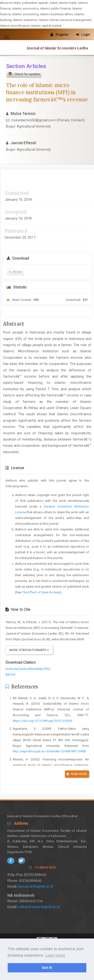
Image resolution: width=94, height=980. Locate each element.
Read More (77, 774)
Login (83, 35)
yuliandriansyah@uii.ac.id (39, 907)
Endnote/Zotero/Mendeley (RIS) (28, 669)
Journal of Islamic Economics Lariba (58, 48)
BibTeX (10, 675)
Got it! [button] (47, 968)
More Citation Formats (29, 650)
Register (59, 35)
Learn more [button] (55, 955)
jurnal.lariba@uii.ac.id (36, 886)
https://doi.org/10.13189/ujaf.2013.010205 (42, 721)
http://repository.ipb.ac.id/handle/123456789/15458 (49, 751)
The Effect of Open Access (41, 592)
